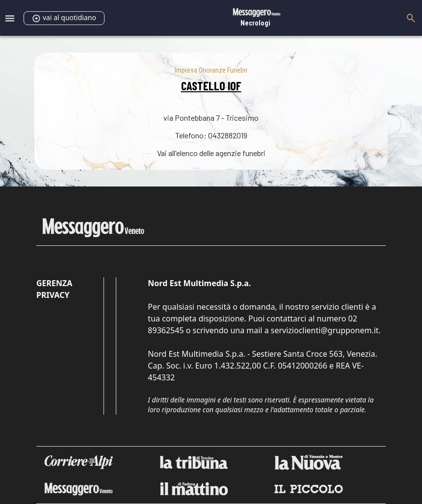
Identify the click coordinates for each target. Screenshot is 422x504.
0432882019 (228, 135)
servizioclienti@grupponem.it (325, 330)
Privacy (53, 295)
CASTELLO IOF (211, 86)
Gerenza (54, 283)
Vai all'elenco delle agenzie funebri (211, 153)
